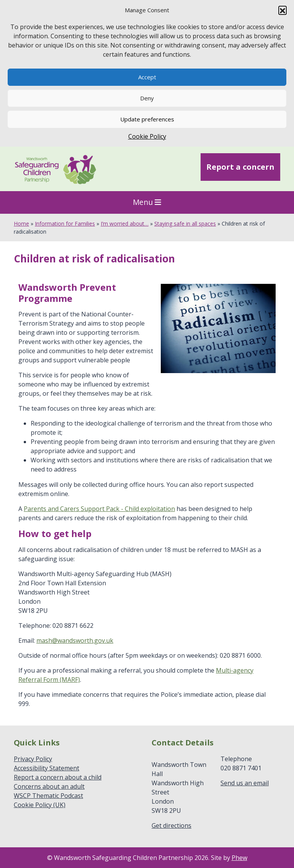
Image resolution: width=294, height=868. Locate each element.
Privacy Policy (33, 759)
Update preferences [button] (147, 119)
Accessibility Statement (47, 768)
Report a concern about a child (58, 777)
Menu (147, 202)
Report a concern (240, 167)
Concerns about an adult (49, 786)
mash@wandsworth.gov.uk (75, 640)
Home (21, 224)
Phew (239, 858)
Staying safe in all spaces (185, 224)
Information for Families (65, 224)
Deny (147, 98)
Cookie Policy (147, 136)
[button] (283, 10)
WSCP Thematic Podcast (48, 796)
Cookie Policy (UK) (40, 805)
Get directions (171, 825)
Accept (147, 77)
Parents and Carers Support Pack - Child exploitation (99, 509)
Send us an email (245, 783)
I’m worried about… (125, 224)
